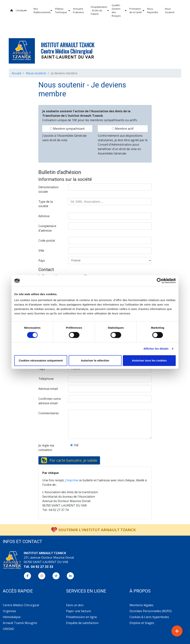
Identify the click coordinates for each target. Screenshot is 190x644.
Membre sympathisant (67, 129)
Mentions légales (141, 605)
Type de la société (46, 204)
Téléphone (46, 379)
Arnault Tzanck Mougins (20, 623)
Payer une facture (78, 611)
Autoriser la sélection (95, 360)
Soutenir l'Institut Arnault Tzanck (97, 530)
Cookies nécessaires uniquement (41, 360)
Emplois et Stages (142, 623)
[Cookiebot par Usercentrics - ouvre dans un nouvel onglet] (159, 281)
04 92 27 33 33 (42, 567)
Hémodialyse (12, 617)
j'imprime (72, 480)
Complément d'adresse (47, 228)
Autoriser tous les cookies (149, 360)
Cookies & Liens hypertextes (149, 617)
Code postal (47, 240)
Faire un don (75, 605)
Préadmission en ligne (81, 617)
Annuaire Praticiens (78, 11)
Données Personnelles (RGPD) (151, 611)
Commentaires (49, 413)
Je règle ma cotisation (46, 448)
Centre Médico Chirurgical (21, 605)
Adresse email (48, 389)
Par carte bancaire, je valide (73, 460)
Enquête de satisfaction (82, 623)
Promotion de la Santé (137, 11)
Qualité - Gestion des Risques (119, 11)
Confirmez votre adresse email (50, 401)
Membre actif (123, 129)
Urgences (9, 611)
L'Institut (21, 10)
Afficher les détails (156, 349)
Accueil (16, 73)
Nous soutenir (36, 73)
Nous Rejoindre (153, 11)
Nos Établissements (43, 11)
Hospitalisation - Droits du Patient (100, 10)
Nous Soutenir (170, 11)
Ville (41, 250)
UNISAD (8, 629)
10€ (74, 445)
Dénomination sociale (48, 189)
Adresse (44, 216)
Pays (42, 260)
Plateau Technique (63, 11)
